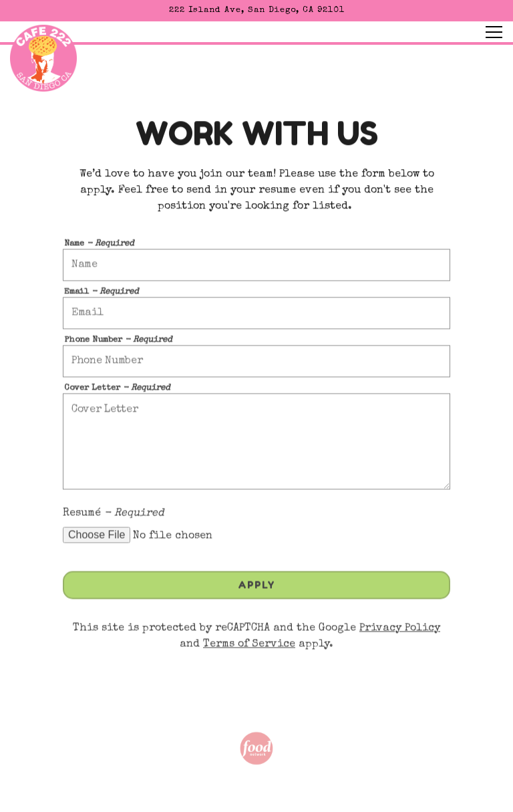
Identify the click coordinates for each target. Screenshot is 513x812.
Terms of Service (249, 647)
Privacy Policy (400, 631)
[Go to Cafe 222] (256, 10)
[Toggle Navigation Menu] (494, 32)
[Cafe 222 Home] (43, 57)
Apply (256, 588)
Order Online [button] (256, 795)
